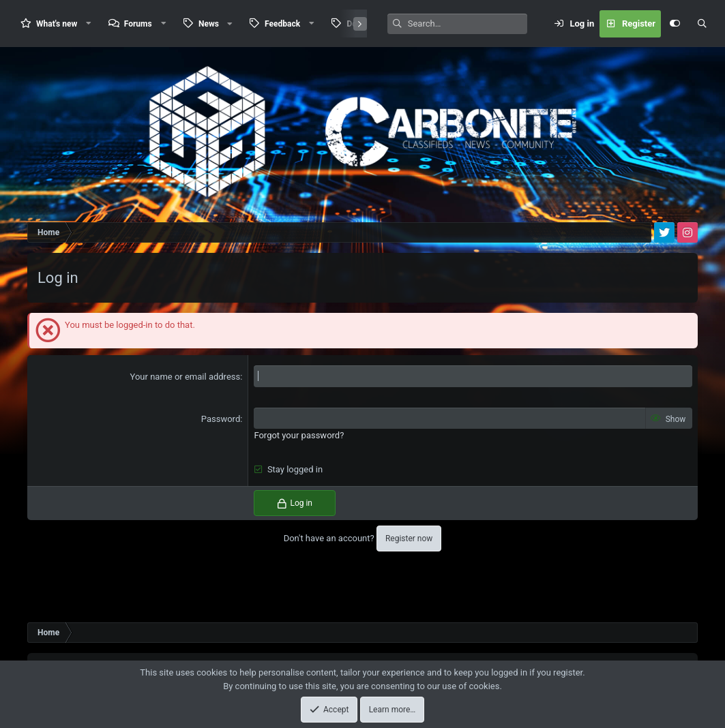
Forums (138, 24)
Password (221, 419)
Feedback (282, 24)
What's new (57, 24)
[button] (89, 24)
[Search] (468, 24)
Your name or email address (186, 377)
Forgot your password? (299, 435)
